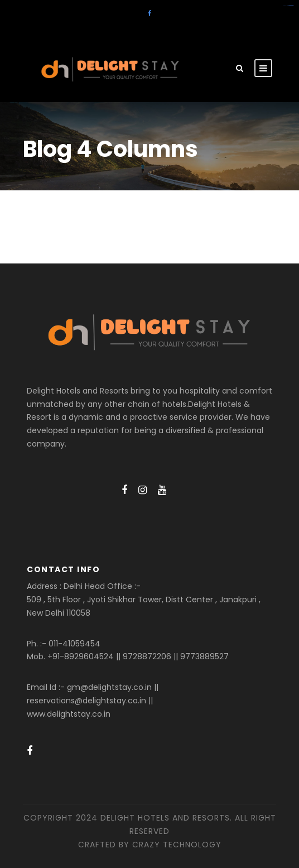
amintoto (292, 6)
